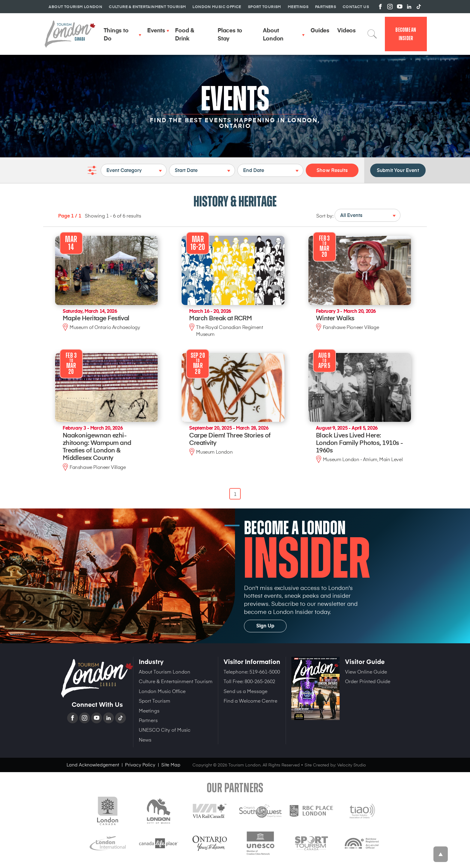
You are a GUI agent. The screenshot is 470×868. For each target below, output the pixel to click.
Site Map (171, 764)
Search (372, 34)
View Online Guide (366, 671)
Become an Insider (406, 34)
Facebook (73, 718)
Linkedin (109, 718)
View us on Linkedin (409, 7)
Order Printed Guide (368, 681)
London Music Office (162, 691)
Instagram (85, 718)
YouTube (97, 718)
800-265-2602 (260, 681)
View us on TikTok (419, 7)
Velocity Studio (352, 765)
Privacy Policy (140, 764)
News (145, 739)
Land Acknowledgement (93, 764)
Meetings (149, 710)
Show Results (332, 170)
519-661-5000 (265, 671)
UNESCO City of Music (165, 730)
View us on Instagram (390, 7)
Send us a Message (245, 691)
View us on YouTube (400, 7)
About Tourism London (165, 671)
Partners (148, 720)
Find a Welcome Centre (250, 701)
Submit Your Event (398, 170)
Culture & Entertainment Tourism (176, 681)
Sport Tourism (155, 701)
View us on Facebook (380, 7)
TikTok (121, 718)
